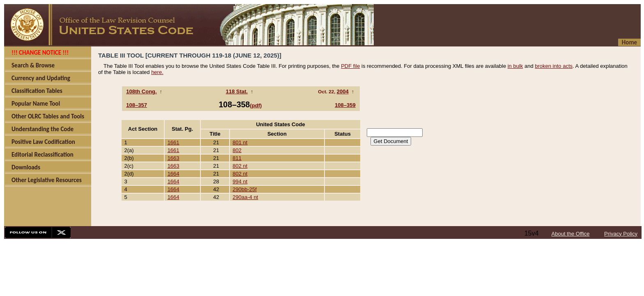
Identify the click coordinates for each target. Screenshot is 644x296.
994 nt (240, 182)
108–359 (345, 105)
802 (237, 150)
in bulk (515, 66)
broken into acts (554, 66)
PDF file (350, 66)
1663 (174, 158)
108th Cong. (141, 91)
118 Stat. (237, 91)
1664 (174, 174)
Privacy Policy (621, 234)
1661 (174, 142)
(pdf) (256, 105)
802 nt (240, 166)
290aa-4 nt (245, 197)
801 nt (240, 142)
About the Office (571, 234)
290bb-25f (245, 189)
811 (237, 158)
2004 (343, 91)
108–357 (137, 105)
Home (629, 42)
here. (157, 72)
